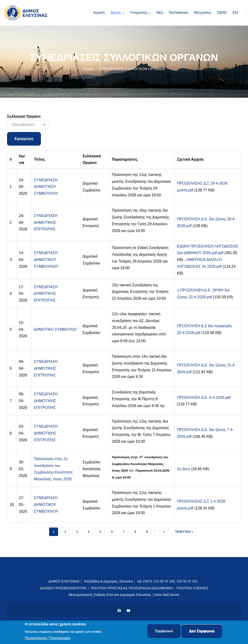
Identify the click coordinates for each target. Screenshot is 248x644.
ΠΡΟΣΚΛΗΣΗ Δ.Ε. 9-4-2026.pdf (204, 398)
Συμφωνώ (164, 631)
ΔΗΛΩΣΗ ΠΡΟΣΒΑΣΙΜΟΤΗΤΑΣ (63, 588)
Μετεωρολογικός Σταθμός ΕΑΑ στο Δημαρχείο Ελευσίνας (110, 595)
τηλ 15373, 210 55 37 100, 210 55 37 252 (168, 581)
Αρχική (88, 69)
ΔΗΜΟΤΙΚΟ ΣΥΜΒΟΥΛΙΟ (55, 329)
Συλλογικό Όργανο (24, 116)
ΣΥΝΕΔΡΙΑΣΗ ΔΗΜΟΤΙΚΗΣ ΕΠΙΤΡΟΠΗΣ (46, 223)
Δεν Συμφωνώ (202, 631)
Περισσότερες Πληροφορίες (48, 638)
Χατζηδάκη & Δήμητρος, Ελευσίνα (108, 581)
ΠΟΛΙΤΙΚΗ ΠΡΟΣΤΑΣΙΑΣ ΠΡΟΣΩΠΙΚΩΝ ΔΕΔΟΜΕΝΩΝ (132, 588)
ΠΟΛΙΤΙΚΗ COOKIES (192, 588)
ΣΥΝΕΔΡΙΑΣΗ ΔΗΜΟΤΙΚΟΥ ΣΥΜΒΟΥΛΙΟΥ (46, 187)
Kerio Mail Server (167, 595)
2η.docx (184, 469)
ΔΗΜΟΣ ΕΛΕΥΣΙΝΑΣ (64, 581)
